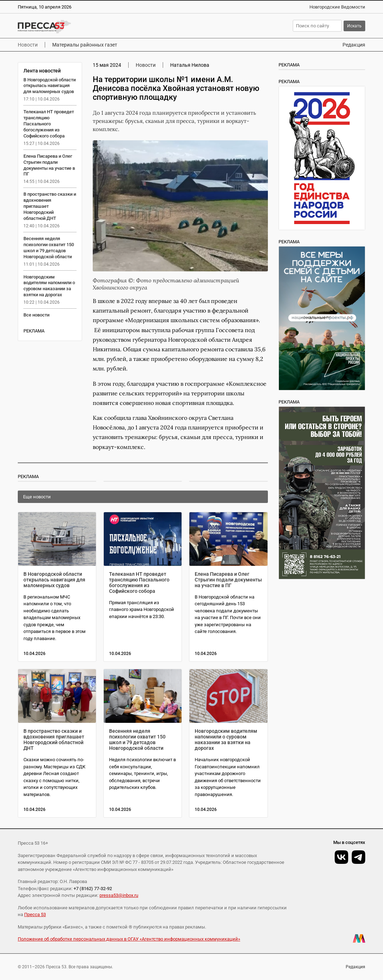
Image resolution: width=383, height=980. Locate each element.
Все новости (36, 315)
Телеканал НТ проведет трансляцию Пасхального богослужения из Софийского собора (49, 124)
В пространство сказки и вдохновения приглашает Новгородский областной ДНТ (54, 740)
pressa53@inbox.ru (119, 895)
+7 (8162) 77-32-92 (93, 889)
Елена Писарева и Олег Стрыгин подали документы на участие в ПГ (49, 165)
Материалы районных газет (85, 45)
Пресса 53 (35, 914)
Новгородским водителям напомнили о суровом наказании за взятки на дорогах (49, 286)
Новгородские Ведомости (337, 7)
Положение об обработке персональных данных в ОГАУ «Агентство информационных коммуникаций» (129, 939)
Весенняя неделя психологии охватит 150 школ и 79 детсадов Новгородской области (49, 248)
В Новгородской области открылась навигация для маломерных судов (50, 86)
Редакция (354, 45)
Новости (28, 45)
